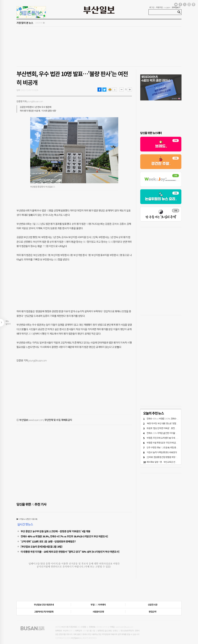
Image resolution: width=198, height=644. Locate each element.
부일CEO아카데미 (98, 605)
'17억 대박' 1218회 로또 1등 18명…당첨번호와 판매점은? (48, 541)
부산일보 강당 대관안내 (44, 605)
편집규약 (153, 612)
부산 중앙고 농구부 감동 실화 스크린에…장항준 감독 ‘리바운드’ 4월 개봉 (55, 531)
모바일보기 (176, 7)
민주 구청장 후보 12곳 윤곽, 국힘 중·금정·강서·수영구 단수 (171, 448)
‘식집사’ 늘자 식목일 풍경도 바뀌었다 (162, 452)
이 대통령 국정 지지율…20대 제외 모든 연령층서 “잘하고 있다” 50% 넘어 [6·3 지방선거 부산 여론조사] (70, 552)
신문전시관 (153, 605)
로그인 (152, 7)
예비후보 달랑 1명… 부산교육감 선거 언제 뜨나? (167, 462)
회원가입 (159, 7)
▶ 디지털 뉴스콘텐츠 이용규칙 (27, 519)
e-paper (167, 7)
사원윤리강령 (98, 612)
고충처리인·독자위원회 (44, 612)
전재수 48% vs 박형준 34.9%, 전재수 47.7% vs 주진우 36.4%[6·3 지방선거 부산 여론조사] (64, 536)
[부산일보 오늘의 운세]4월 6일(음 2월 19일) (41, 546)
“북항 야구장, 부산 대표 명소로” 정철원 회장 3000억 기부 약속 (172, 423)
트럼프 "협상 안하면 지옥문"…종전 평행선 (164, 428)
